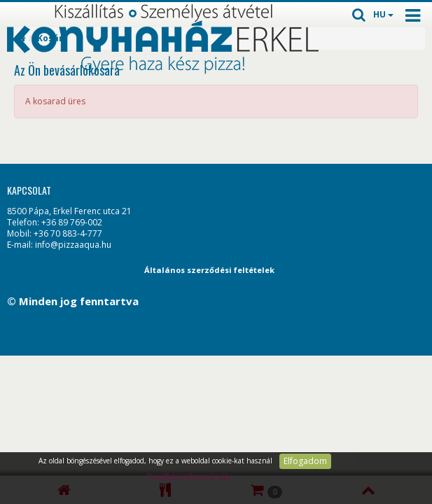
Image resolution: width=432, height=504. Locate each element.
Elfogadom (305, 461)
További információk (188, 477)
